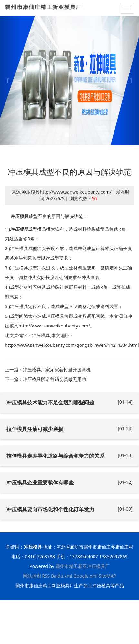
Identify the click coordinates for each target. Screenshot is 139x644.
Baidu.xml (62, 576)
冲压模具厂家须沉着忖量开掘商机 (57, 370)
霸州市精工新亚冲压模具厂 (83, 566)
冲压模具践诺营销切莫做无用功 (55, 379)
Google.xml (85, 576)
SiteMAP (107, 576)
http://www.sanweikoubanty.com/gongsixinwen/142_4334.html (72, 345)
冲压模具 (19, 216)
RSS (46, 576)
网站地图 (32, 576)
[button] (10, 81)
